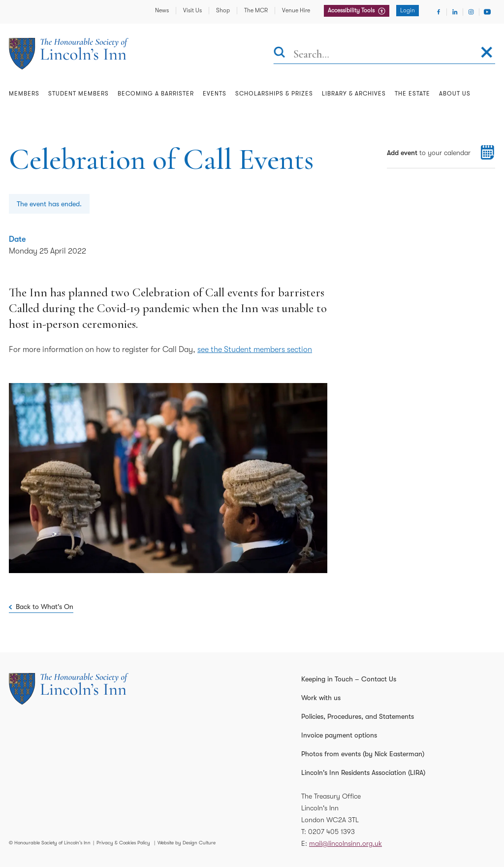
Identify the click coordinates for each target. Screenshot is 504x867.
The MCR (256, 10)
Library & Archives (354, 94)
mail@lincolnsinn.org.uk (346, 843)
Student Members (79, 94)
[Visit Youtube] (487, 12)
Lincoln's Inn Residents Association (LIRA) (363, 772)
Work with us (321, 698)
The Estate (412, 94)
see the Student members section (255, 350)
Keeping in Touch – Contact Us (349, 679)
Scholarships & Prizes (274, 94)
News (162, 10)
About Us (455, 94)
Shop (223, 10)
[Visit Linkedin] (455, 12)
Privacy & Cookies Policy (123, 843)
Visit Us (192, 10)
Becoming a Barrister (156, 94)
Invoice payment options (339, 735)
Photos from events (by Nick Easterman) (363, 754)
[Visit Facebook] (439, 12)
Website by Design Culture (187, 843)
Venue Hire (296, 10)
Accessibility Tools (352, 10)
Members (24, 94)
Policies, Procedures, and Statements (358, 716)
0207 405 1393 (331, 832)
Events (215, 94)
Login (408, 10)
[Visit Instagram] (471, 12)
